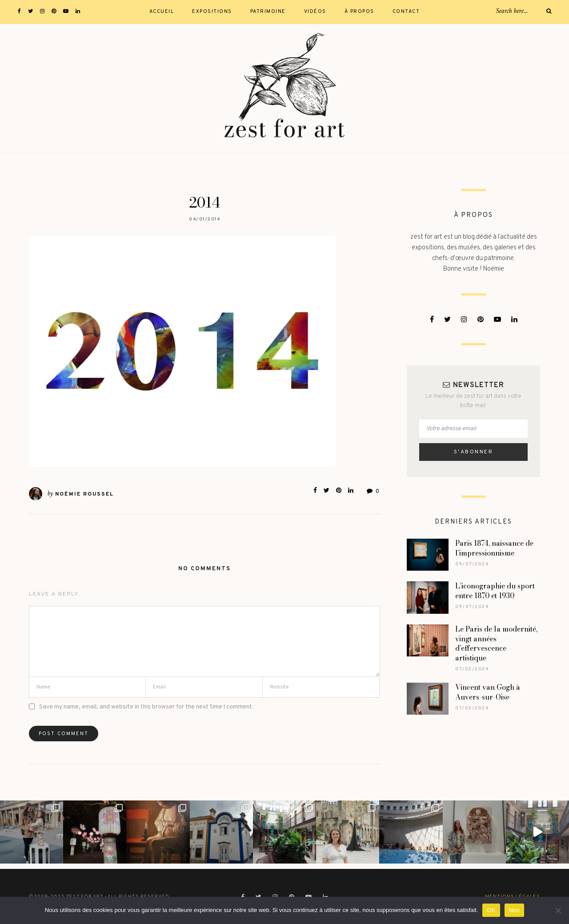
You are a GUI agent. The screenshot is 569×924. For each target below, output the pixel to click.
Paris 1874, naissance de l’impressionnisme (494, 548)
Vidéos (315, 12)
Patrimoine (268, 12)
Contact (406, 12)
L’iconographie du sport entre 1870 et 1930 (495, 591)
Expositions (212, 12)
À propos (359, 12)
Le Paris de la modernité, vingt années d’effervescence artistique (496, 644)
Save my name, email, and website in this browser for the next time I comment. (146, 707)
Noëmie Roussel (84, 494)
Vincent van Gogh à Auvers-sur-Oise (488, 692)
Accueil (162, 12)
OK (491, 910)
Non (515, 910)
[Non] (558, 910)
